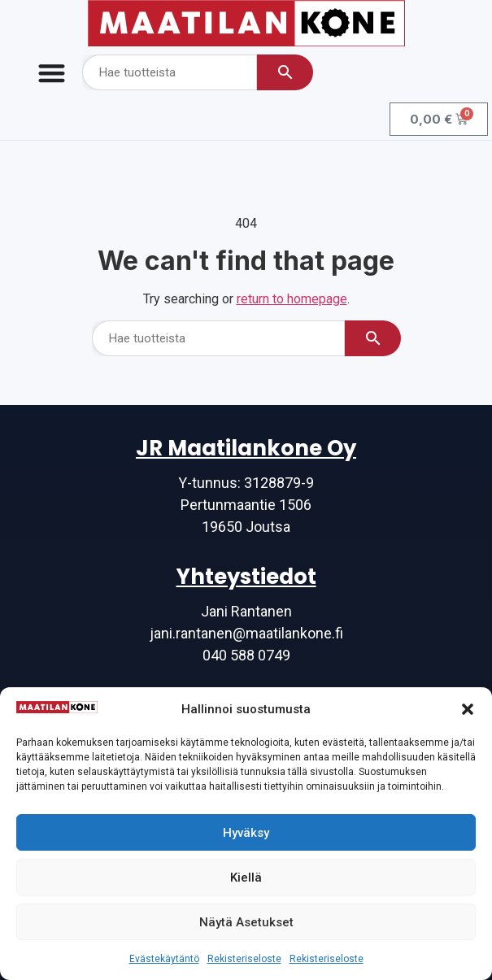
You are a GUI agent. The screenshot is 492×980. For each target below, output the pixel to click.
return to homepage (292, 299)
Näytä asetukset (246, 922)
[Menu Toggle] (52, 73)
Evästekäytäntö (164, 959)
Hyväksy (246, 833)
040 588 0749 (246, 655)
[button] (468, 709)
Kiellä (246, 878)
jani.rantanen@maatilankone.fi (246, 633)
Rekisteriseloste (244, 959)
